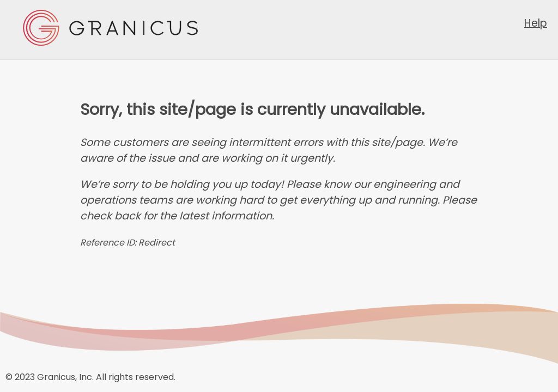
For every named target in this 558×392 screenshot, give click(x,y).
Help (536, 23)
